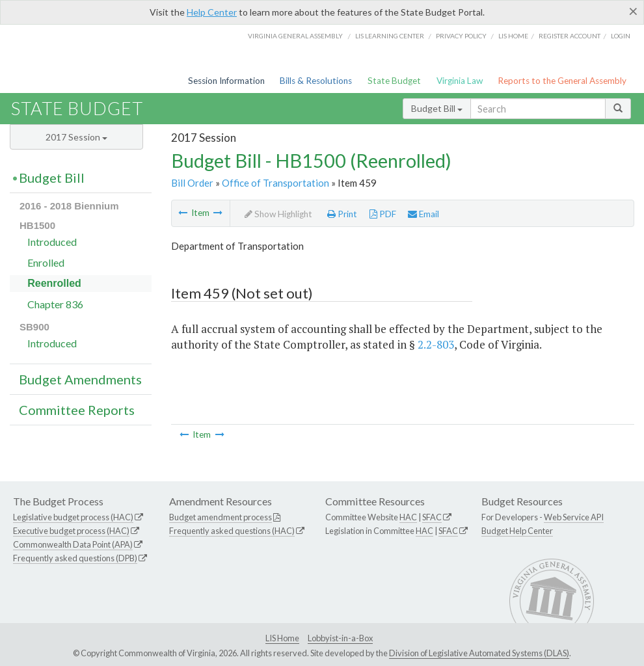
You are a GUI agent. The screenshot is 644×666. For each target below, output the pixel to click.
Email (423, 214)
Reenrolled (54, 283)
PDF (383, 214)
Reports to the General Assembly (562, 81)
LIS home (513, 36)
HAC (408, 517)
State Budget (394, 81)
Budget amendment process (221, 517)
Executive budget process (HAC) (71, 531)
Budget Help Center (517, 531)
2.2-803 (436, 344)
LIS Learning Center (390, 36)
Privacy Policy (461, 36)
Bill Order (192, 183)
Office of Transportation (275, 183)
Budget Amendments (80, 379)
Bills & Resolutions (316, 81)
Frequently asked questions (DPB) (75, 558)
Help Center (212, 12)
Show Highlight (278, 214)
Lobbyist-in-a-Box (340, 638)
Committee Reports (77, 410)
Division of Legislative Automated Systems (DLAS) (479, 653)
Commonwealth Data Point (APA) (73, 544)
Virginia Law (460, 81)
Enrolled (46, 262)
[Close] (633, 11)
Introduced (52, 242)
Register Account (570, 36)
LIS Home (282, 638)
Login (621, 36)
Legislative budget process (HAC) (73, 517)
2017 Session (76, 137)
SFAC (432, 517)
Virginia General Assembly (295, 36)
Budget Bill (437, 108)
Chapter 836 (55, 304)
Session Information (226, 81)
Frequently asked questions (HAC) (232, 531)
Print (342, 214)
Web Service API (574, 517)
